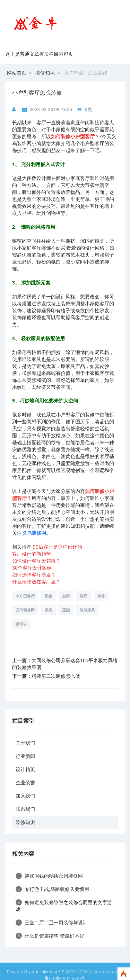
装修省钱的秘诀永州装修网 (49, 876)
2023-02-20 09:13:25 (51, 109)
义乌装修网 (25, 610)
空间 (66, 596)
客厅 (84, 596)
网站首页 (17, 73)
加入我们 (25, 796)
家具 (49, 610)
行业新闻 (25, 756)
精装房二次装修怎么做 (56, 676)
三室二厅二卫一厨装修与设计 (52, 922)
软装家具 (87, 610)
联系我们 (25, 809)
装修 (101, 596)
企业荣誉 (25, 782)
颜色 (49, 596)
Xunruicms (43, 972)
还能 (66, 610)
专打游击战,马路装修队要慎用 (52, 889)
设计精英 (25, 769)
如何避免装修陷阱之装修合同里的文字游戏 (64, 906)
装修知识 (45, 73)
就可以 (21, 624)
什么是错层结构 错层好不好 (50, 936)
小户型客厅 (25, 596)
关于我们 (25, 743)
